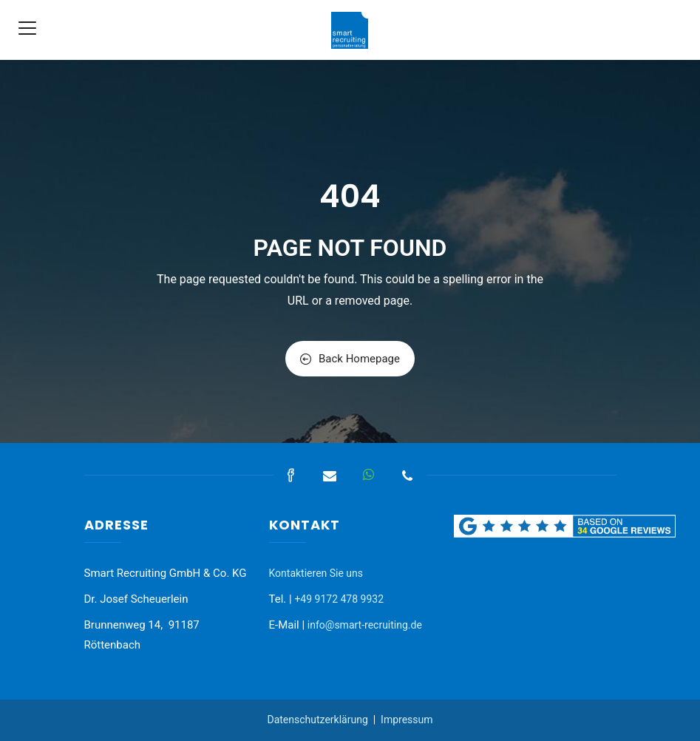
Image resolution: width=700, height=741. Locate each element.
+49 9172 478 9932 (339, 599)
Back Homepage (350, 359)
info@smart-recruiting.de (365, 625)
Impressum (407, 720)
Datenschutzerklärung (317, 720)
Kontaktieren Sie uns (316, 573)
